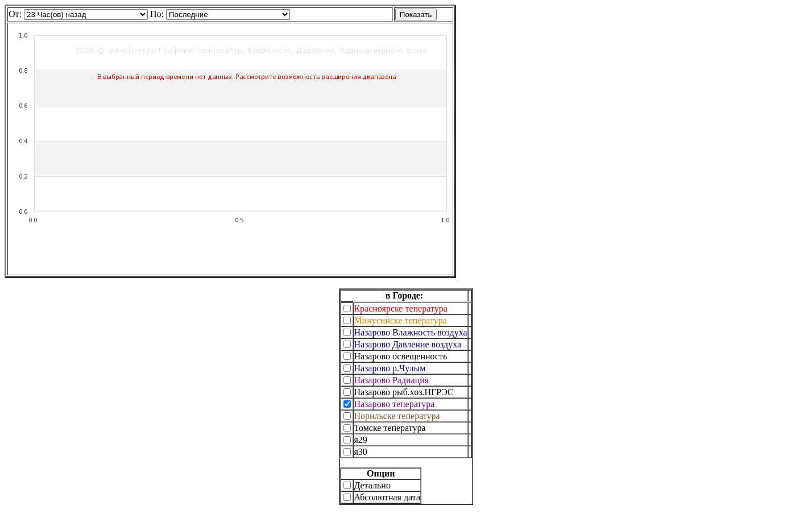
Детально (372, 485)
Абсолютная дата (387, 497)
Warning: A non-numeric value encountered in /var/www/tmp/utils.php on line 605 (228, 14)
